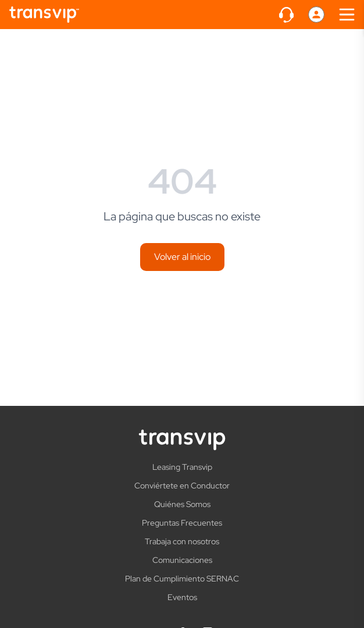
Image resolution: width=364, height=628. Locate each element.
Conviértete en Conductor (182, 486)
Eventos (182, 597)
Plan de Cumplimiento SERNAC (182, 579)
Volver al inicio (182, 257)
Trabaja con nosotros (182, 541)
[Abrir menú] (347, 15)
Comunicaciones (182, 560)
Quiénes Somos (182, 504)
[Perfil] (316, 15)
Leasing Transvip (182, 467)
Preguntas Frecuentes (182, 523)
